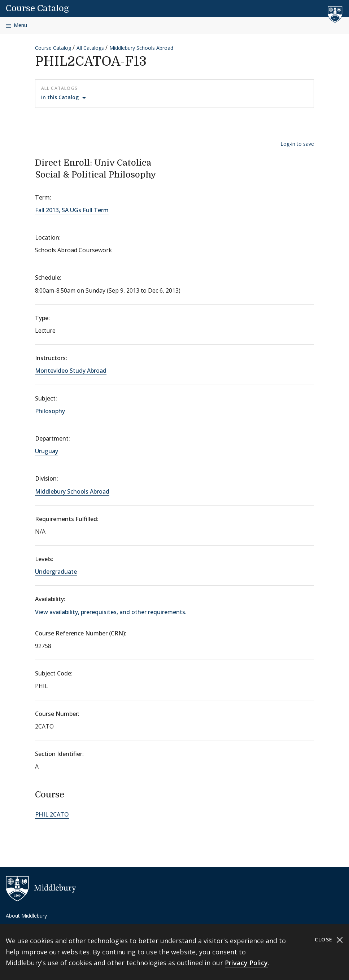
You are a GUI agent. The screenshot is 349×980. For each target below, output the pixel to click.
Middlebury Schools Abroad (141, 48)
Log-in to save (297, 144)
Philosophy (50, 411)
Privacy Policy (246, 963)
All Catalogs (90, 48)
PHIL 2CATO (52, 814)
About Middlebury (26, 916)
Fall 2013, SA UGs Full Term (72, 210)
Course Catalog (37, 8)
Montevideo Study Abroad (71, 371)
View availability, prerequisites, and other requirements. (111, 612)
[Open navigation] (16, 25)
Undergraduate (56, 572)
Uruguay (47, 451)
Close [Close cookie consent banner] (329, 940)
